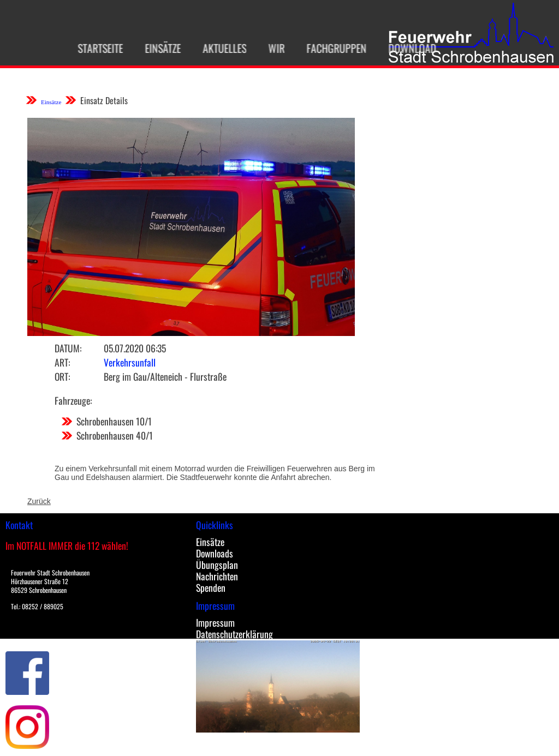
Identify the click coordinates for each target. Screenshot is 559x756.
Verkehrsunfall (130, 362)
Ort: (62, 376)
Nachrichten (217, 576)
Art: (62, 362)
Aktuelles (217, 48)
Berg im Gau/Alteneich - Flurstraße (165, 376)
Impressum (215, 622)
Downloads (215, 553)
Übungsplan (217, 565)
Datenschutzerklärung (234, 634)
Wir (269, 48)
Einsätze (155, 48)
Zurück (39, 501)
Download (405, 48)
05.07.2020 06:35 (135, 348)
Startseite (93, 48)
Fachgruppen (329, 48)
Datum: (68, 348)
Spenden (211, 587)
